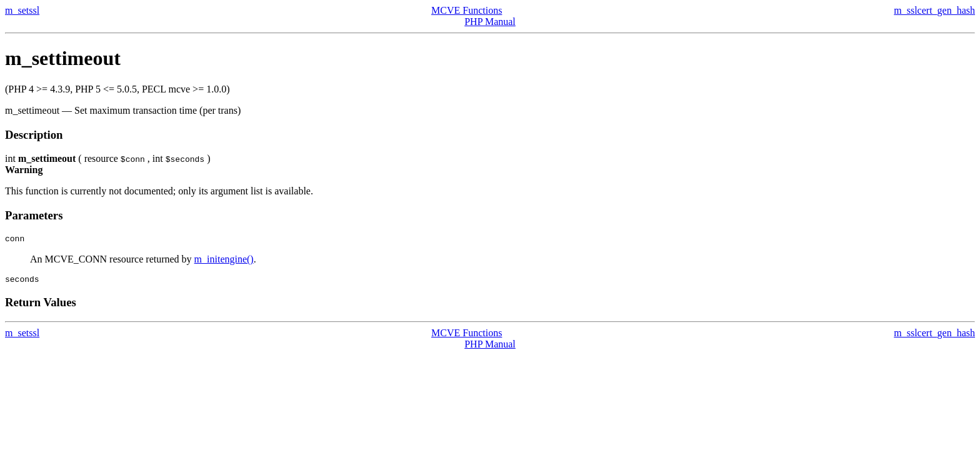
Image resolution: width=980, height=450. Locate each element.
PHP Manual (490, 22)
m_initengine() (224, 261)
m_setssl (22, 10)
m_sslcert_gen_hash (934, 10)
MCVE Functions (467, 10)
